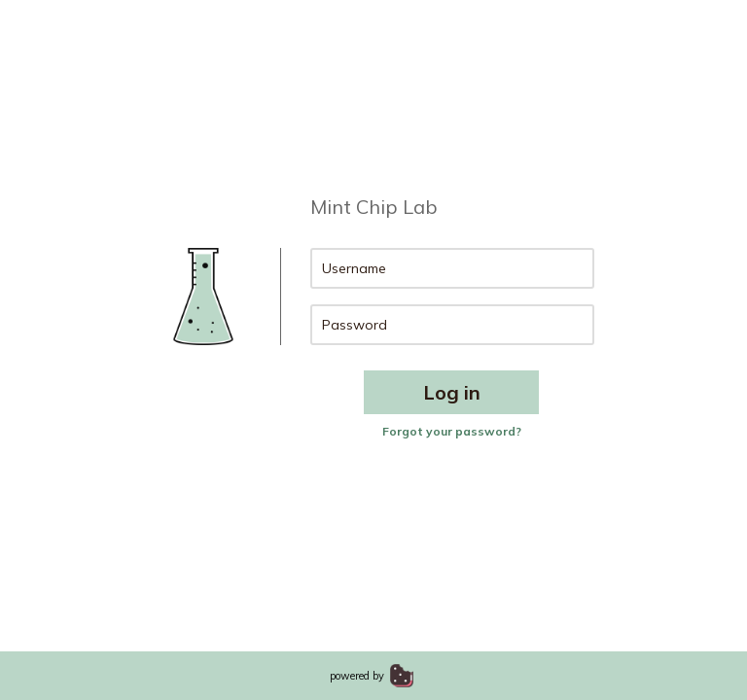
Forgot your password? (452, 431)
